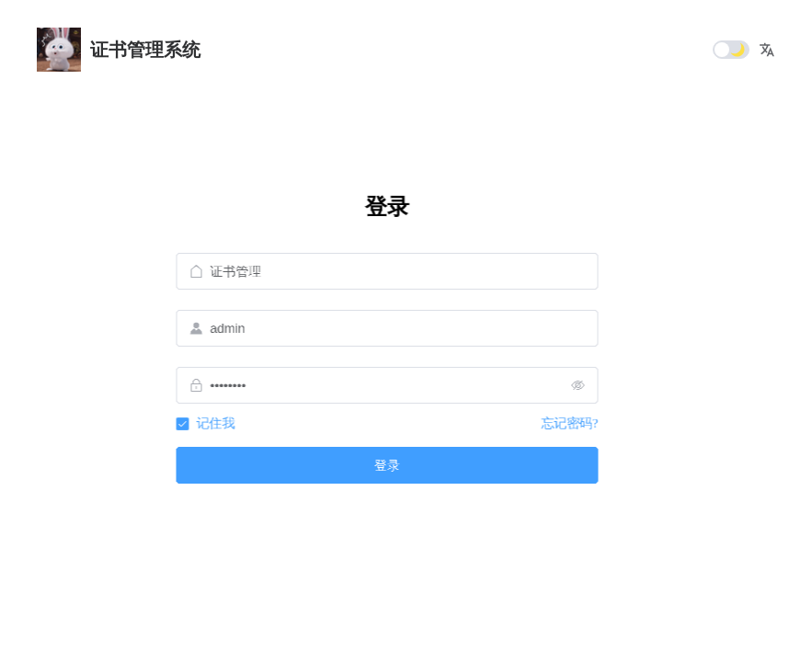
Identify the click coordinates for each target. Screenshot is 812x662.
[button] (767, 50)
